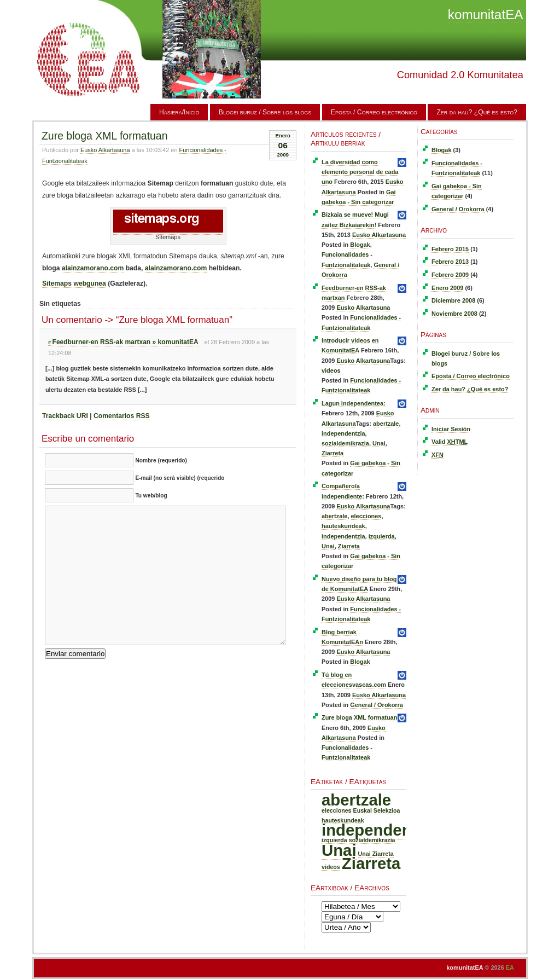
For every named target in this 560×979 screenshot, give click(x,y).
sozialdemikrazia (345, 443)
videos (331, 370)
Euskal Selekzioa (377, 810)
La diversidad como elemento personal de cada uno (360, 172)
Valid (450, 442)
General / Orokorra (377, 705)
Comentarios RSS (122, 416)
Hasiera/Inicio (179, 112)
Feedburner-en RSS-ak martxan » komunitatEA (126, 342)
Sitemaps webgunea (74, 283)
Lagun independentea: (354, 403)
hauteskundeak (343, 526)
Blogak (360, 245)
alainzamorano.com (93, 268)
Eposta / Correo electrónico (374, 112)
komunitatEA (485, 15)
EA (510, 968)
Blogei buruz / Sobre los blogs (265, 112)
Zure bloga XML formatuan (105, 136)
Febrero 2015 (450, 249)
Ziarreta (332, 453)
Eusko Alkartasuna (105, 150)
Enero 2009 (447, 288)
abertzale (386, 424)
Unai (379, 443)
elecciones (366, 516)
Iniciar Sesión (451, 429)
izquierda (382, 536)
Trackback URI (65, 416)
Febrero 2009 (450, 275)
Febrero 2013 (450, 262)
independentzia (343, 433)
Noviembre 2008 (454, 314)
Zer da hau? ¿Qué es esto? (477, 112)
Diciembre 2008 (453, 300)
